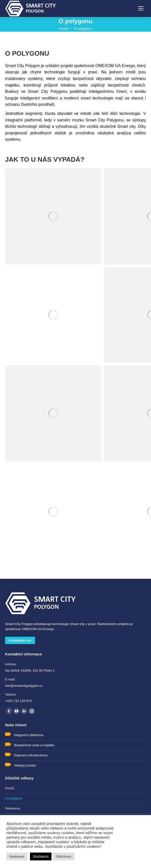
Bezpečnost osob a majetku (34, 745)
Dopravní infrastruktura (31, 755)
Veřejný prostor (25, 765)
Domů (10, 788)
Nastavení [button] (17, 856)
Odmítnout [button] (64, 856)
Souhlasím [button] (41, 856)
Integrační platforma (29, 735)
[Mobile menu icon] (141, 8)
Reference (13, 808)
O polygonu (14, 798)
